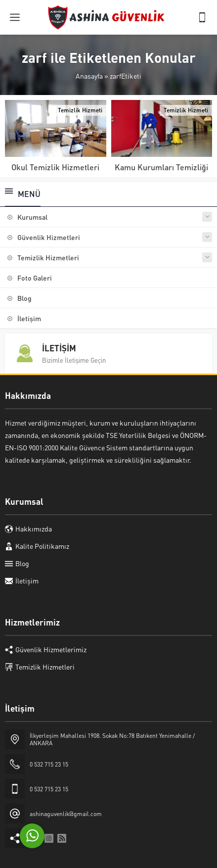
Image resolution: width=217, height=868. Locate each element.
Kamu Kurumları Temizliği (161, 167)
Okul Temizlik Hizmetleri (55, 167)
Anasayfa (89, 76)
